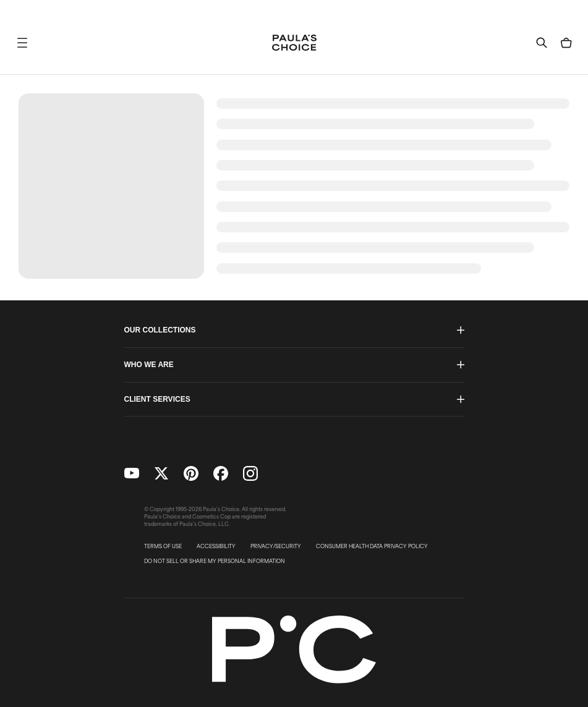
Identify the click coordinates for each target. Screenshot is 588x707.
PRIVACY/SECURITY (276, 546)
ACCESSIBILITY (216, 546)
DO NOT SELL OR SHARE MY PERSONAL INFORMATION (215, 561)
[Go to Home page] (294, 43)
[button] (22, 43)
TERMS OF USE (163, 546)
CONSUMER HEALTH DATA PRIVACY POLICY (372, 546)
